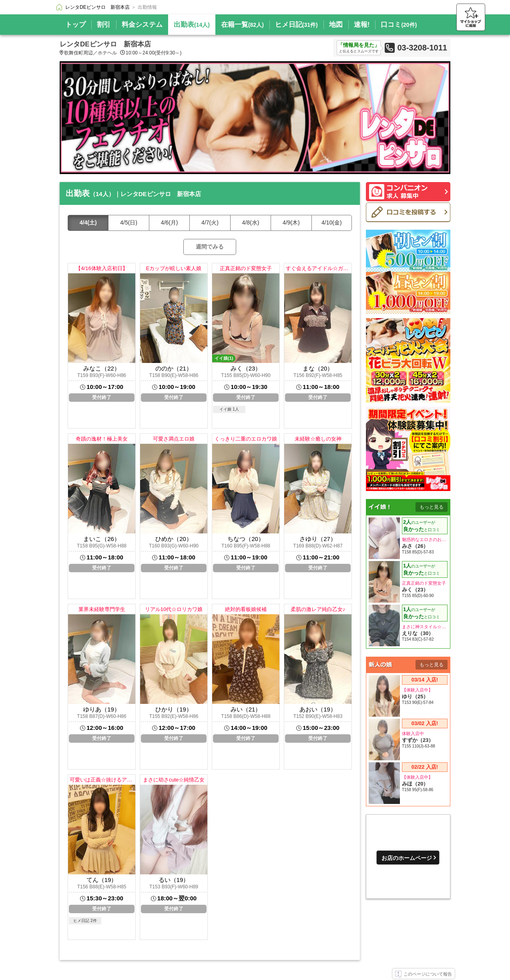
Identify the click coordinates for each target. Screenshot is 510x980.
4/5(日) (129, 222)
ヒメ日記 (296, 25)
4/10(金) (332, 222)
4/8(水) (251, 222)
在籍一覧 (242, 25)
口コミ (399, 25)
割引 (104, 25)
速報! (362, 25)
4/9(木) (291, 222)
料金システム (142, 25)
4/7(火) (210, 222)
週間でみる (210, 247)
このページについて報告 (424, 974)
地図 (336, 25)
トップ (75, 25)
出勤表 (192, 25)
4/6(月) (170, 222)
